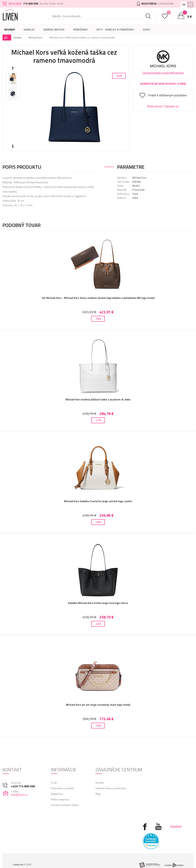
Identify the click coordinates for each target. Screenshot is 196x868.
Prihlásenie (166, 4)
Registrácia (57, 783)
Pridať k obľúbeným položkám (167, 95)
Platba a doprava (60, 789)
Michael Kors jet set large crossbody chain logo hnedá (98, 696)
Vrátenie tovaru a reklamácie (111, 777)
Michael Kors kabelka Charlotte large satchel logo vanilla (98, 497)
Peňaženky (80, 31)
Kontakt (100, 772)
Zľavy (146, 30)
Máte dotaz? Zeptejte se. (163, 106)
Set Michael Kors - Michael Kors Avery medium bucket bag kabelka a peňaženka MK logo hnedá (98, 298)
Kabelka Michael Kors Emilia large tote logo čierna (98, 596)
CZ (190, 4)
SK (184, 4)
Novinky (10, 30)
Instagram (176, 815)
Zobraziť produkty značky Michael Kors (163, 73)
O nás (54, 772)
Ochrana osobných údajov (65, 794)
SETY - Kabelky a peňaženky (115, 30)
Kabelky (29, 31)
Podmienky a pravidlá (62, 777)
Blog (98, 783)
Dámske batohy (54, 30)
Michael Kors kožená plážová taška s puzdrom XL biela (98, 397)
